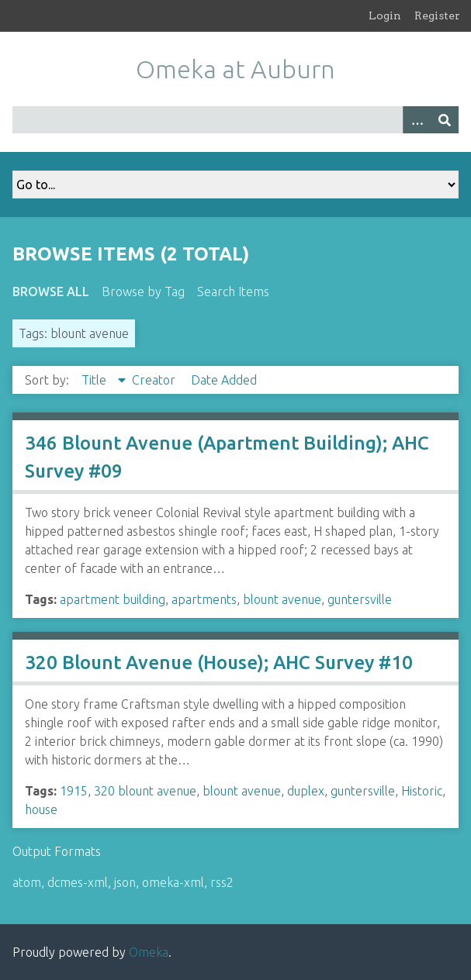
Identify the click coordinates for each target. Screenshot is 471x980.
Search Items (233, 292)
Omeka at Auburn (235, 69)
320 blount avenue (145, 791)
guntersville (360, 599)
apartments (204, 599)
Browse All (51, 292)
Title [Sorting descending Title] (95, 380)
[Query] (235, 120)
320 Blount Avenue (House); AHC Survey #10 (219, 663)
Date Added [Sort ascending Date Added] (224, 380)
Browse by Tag (143, 292)
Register (437, 16)
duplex (306, 791)
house (41, 809)
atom (27, 882)
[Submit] (445, 120)
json (125, 882)
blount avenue (282, 599)
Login (385, 16)
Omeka (149, 952)
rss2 (222, 882)
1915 (74, 791)
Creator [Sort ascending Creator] (155, 380)
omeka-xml (173, 882)
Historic (422, 791)
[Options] (417, 120)
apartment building (113, 599)
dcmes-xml (78, 882)
